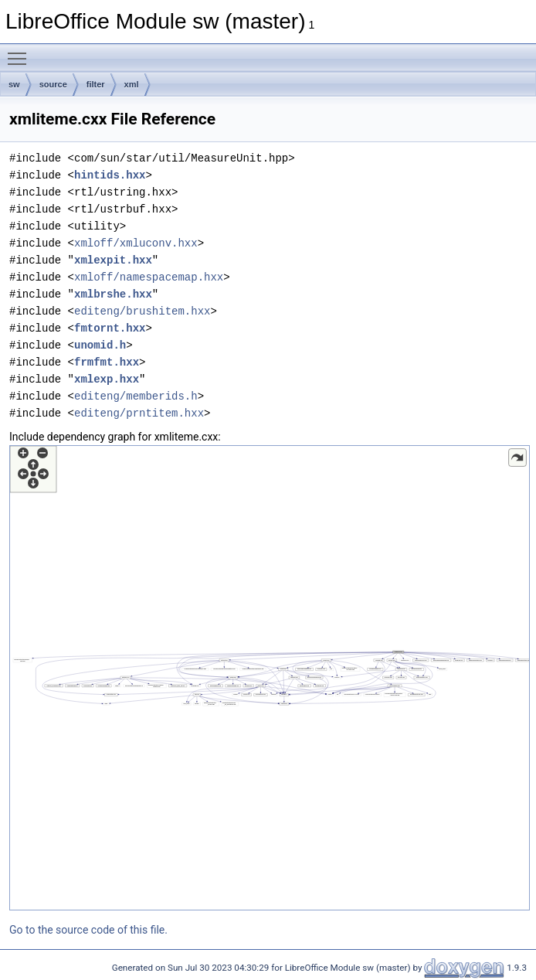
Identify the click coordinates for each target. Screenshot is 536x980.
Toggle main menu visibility (21, 52)
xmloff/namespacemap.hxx (149, 277)
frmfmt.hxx (107, 362)
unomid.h (100, 345)
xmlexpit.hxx (113, 260)
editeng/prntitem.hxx (139, 413)
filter (96, 84)
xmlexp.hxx (107, 379)
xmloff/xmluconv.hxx (136, 243)
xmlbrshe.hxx (113, 294)
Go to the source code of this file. (88, 930)
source (53, 84)
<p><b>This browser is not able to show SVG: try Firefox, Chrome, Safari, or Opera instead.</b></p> (270, 678)
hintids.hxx (110, 175)
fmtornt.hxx (110, 328)
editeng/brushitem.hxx (142, 311)
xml (132, 84)
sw (14, 84)
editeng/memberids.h (136, 396)
